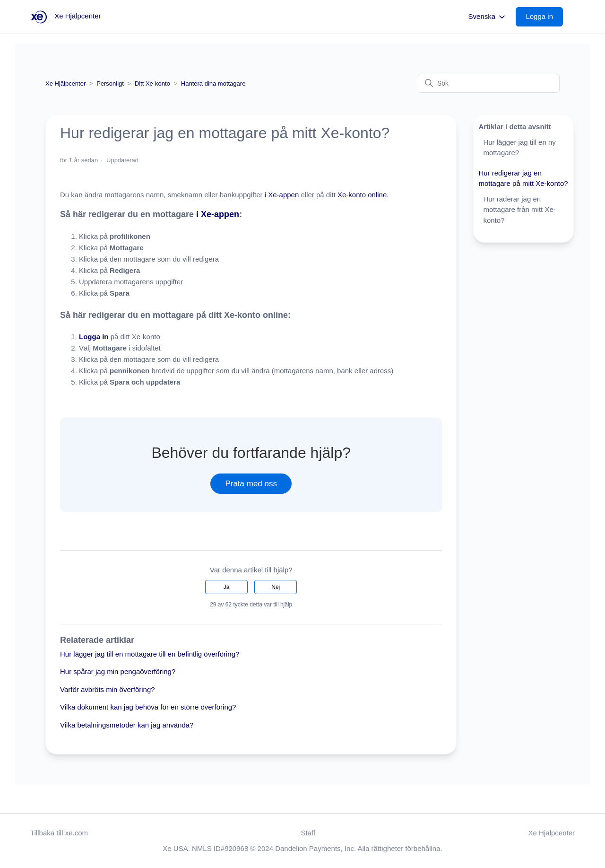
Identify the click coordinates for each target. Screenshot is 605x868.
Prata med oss (251, 484)
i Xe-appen (282, 195)
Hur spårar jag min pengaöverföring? (118, 671)
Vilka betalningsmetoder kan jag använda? (127, 725)
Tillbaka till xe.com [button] (59, 833)
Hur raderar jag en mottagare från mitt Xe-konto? (519, 210)
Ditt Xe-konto (152, 83)
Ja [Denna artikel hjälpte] (227, 587)
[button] (544, 17)
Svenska (488, 17)
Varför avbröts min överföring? (108, 689)
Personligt (110, 83)
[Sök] (489, 83)
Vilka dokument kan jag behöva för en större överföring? (148, 707)
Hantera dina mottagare (213, 83)
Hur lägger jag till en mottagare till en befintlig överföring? (150, 654)
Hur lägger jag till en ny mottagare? (519, 148)
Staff (308, 833)
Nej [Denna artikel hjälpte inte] (276, 587)
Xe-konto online (361, 195)
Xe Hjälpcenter (65, 83)
